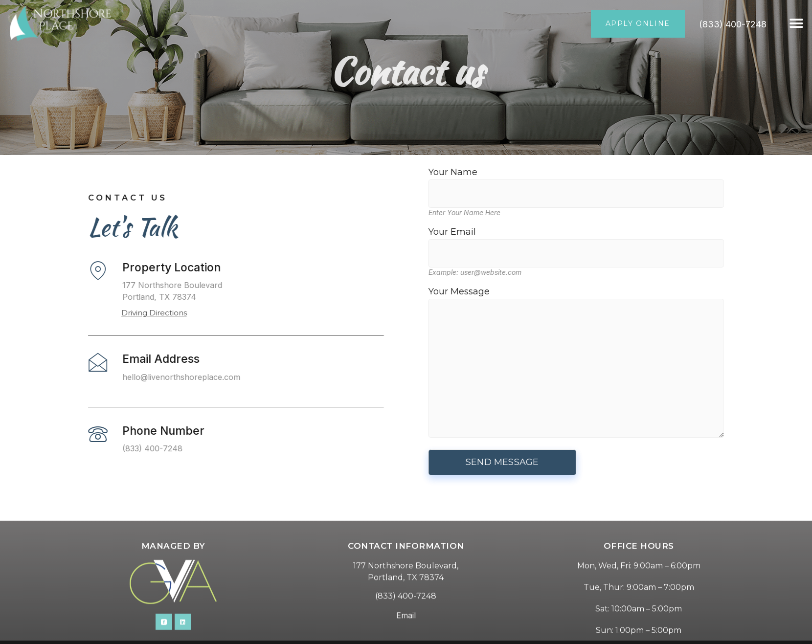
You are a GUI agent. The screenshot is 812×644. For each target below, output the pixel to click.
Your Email (643, 243)
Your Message (643, 363)
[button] (796, 24)
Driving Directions (88, 313)
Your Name (643, 183)
